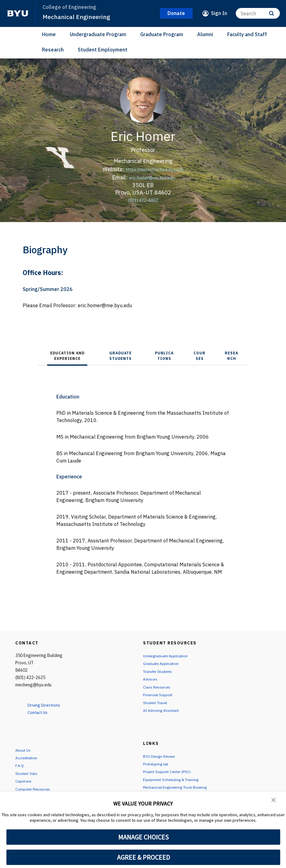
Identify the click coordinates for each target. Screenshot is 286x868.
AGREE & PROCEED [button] (143, 857)
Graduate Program (162, 34)
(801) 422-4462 (143, 200)
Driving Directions (47, 705)
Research (53, 50)
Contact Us (40, 712)
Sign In (219, 13)
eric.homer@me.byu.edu (152, 177)
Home (49, 34)
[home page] (18, 13)
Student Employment (103, 50)
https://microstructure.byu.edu (155, 169)
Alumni (205, 34)
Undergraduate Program (98, 34)
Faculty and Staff (247, 34)
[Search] (258, 13)
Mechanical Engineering (79, 17)
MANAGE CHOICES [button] (143, 837)
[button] (274, 800)
